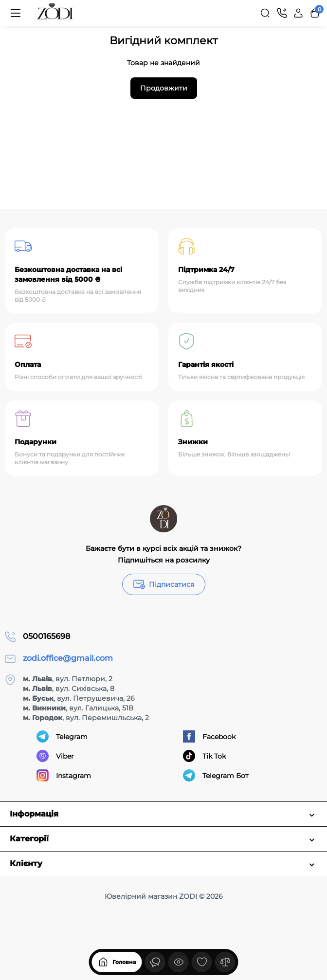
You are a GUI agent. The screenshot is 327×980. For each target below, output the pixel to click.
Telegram (62, 736)
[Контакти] (282, 13)
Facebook (209, 736)
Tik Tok (204, 756)
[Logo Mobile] (55, 13)
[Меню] (16, 13)
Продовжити (164, 88)
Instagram (64, 775)
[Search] (265, 13)
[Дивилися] (155, 962)
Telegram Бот (216, 775)
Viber (55, 756)
